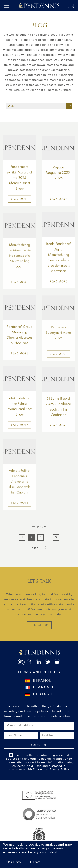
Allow (35, 862)
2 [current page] (31, 538)
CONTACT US (39, 625)
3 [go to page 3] (41, 538)
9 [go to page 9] (56, 538)
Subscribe (39, 745)
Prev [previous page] (39, 527)
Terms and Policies (39, 672)
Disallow (14, 862)
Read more (20, 202)
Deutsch (43, 694)
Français (43, 688)
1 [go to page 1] (22, 538)
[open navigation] (7, 6)
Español (42, 681)
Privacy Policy (59, 770)
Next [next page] (39, 548)
